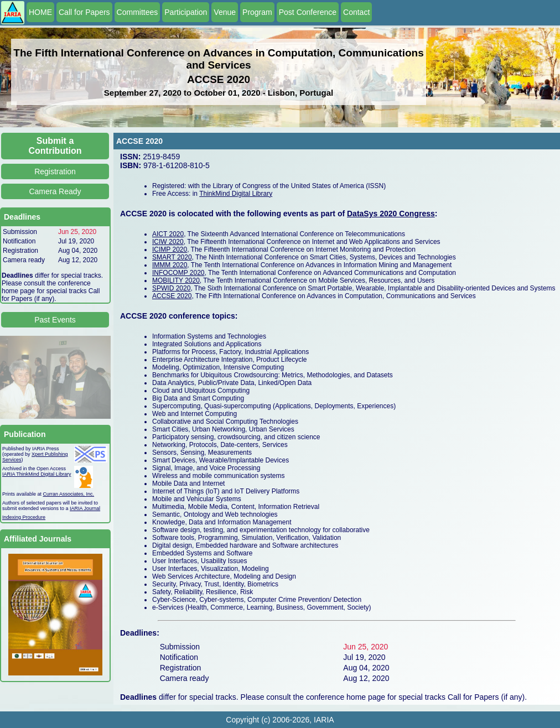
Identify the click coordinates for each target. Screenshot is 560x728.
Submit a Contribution (55, 146)
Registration (55, 171)
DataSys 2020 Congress (391, 214)
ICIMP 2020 (170, 249)
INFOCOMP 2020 (178, 273)
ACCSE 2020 (172, 296)
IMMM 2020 (170, 265)
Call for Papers (84, 12)
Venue (225, 12)
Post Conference (308, 12)
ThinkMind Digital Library (236, 194)
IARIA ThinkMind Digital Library (37, 474)
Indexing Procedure (24, 517)
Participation (186, 12)
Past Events (55, 320)
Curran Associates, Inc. (69, 494)
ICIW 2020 (168, 242)
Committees (138, 12)
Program (257, 12)
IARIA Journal (85, 508)
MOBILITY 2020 (176, 280)
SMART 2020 (172, 257)
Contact (356, 12)
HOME (40, 12)
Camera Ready (55, 191)
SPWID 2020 (171, 288)
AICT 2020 (168, 234)
